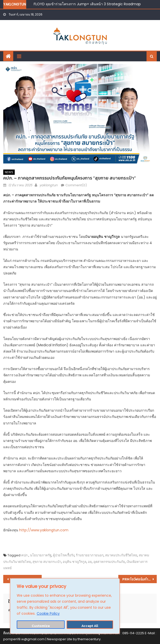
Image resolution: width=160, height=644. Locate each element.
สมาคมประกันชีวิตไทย (121, 555)
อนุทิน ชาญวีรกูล (75, 562)
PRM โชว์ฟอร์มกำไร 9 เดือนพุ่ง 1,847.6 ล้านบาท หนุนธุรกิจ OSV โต (140, 579)
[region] (65, 606)
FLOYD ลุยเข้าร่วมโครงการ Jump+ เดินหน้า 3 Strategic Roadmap (87, 4)
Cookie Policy (48, 613)
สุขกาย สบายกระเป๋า (47, 562)
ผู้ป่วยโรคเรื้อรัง (64, 555)
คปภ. (25, 555)
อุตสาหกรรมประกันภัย (109, 562)
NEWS (9, 172)
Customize (41, 626)
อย (90, 562)
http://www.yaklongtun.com (44, 530)
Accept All (90, 626)
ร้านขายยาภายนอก (90, 555)
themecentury (89, 639)
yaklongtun (48, 185)
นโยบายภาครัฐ (41, 555)
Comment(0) (76, 185)
